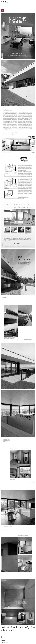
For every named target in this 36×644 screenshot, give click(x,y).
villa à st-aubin (5, 642)
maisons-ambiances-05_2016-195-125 (10, 637)
